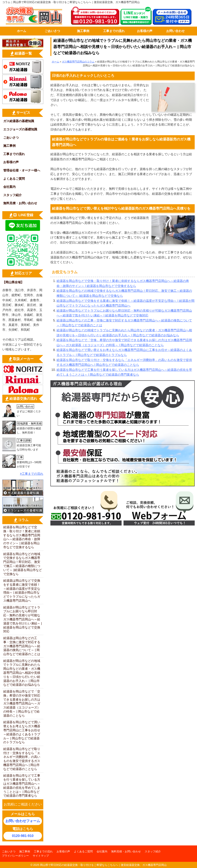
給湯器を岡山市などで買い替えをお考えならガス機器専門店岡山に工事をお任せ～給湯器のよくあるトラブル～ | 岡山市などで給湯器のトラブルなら (22, 732)
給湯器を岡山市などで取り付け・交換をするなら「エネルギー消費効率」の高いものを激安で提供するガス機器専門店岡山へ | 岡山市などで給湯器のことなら (22, 759)
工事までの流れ (114, 31)
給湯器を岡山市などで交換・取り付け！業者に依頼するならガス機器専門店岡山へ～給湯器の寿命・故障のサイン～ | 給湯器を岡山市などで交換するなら (22, 537)
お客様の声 (145, 31)
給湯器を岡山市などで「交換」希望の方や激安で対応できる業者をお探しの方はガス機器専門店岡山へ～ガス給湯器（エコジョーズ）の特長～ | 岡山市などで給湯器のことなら (22, 704)
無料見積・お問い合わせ (20, 203)
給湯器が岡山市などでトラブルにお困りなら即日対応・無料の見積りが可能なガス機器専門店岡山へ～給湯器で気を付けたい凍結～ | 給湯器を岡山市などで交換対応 (23, 619)
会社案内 (9, 187)
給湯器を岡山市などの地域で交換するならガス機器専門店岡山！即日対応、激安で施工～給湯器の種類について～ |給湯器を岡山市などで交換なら (23, 564)
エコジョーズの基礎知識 (20, 129)
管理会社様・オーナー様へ (22, 170)
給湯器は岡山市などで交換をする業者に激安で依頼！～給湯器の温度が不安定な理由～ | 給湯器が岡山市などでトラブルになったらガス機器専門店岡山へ (22, 591)
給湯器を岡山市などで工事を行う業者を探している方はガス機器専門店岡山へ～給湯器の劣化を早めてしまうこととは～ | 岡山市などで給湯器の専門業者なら (22, 786)
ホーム (22, 31)
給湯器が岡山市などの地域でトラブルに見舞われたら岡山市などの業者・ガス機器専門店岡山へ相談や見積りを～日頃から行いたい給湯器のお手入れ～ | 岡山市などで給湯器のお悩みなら (22, 673)
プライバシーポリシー (15, 856)
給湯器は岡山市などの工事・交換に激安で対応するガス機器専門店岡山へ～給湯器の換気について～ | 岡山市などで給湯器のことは (22, 646)
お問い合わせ (175, 31)
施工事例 (83, 31)
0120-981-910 (23, 836)
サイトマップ (41, 856)
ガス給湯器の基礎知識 (19, 121)
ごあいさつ (52, 31)
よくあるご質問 (14, 179)
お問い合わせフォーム (23, 821)
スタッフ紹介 (13, 195)
